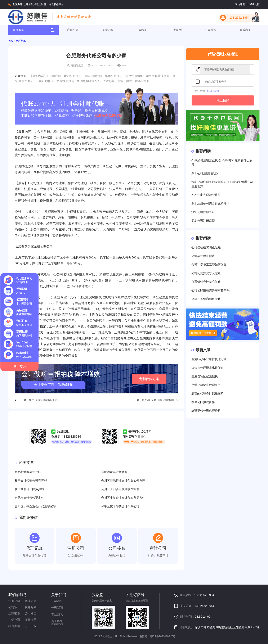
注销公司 (14, 620)
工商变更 (14, 613)
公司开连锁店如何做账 (206, 299)
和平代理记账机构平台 (43, 400)
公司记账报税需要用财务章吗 (210, 290)
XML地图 (254, 4)
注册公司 (73, 30)
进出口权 (31, 626)
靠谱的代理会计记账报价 (207, 394)
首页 (11, 41)
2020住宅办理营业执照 (206, 195)
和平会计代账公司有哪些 (31, 481)
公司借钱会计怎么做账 (206, 282)
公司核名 (142, 30)
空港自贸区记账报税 (205, 376)
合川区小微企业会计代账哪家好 (35, 506)
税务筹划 (31, 607)
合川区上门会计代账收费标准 (120, 489)
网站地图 (240, 4)
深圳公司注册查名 (203, 212)
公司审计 (14, 607)
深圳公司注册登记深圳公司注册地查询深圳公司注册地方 (222, 184)
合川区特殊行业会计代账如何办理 (123, 481)
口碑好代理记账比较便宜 (207, 368)
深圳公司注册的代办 (205, 173)
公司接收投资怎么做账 (206, 247)
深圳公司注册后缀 (203, 221)
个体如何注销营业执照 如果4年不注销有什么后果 (222, 163)
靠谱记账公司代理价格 (206, 411)
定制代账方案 (149, 379)
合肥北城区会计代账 (28, 472)
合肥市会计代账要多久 (29, 498)
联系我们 (245, 30)
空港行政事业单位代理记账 (209, 359)
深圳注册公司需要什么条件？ (210, 204)
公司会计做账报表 (203, 256)
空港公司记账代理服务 (206, 385)
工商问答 (176, 30)
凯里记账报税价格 (203, 402)
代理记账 (107, 30)
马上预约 (223, 100)
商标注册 (31, 620)
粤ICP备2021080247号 (163, 636)
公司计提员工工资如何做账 (209, 265)
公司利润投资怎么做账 (206, 273)
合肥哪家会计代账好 (114, 472)
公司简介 (211, 30)
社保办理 (14, 626)
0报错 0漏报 (212, 91)
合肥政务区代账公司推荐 (158, 400)
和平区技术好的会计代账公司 (120, 506)
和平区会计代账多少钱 (29, 489)
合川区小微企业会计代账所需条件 (123, 498)
